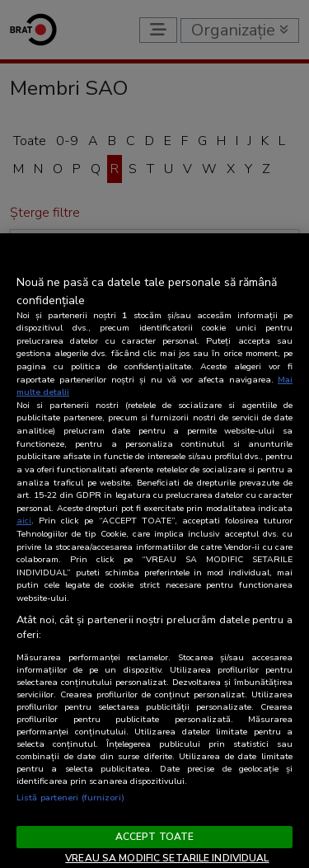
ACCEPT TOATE (154, 837)
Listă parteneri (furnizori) (70, 798)
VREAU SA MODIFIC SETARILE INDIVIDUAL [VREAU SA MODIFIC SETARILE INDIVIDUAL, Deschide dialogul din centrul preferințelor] (167, 858)
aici (24, 521)
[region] (154, 551)
